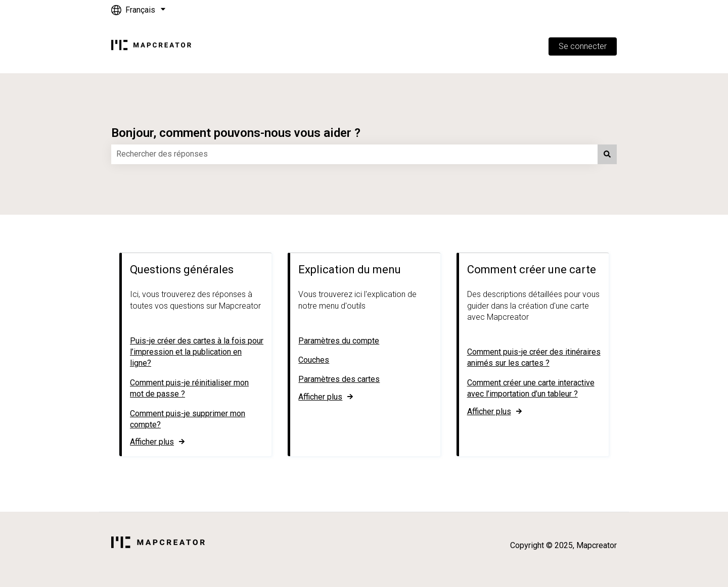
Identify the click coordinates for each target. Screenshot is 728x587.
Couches (314, 360)
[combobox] (354, 154)
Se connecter (583, 46)
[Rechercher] (607, 154)
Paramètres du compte (339, 340)
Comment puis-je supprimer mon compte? (188, 419)
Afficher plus (152, 442)
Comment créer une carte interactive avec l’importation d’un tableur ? (531, 388)
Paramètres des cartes (339, 379)
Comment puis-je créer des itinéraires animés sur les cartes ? (534, 357)
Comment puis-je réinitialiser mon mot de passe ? (189, 388)
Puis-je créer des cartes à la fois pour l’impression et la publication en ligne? (197, 352)
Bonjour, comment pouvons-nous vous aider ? (236, 133)
